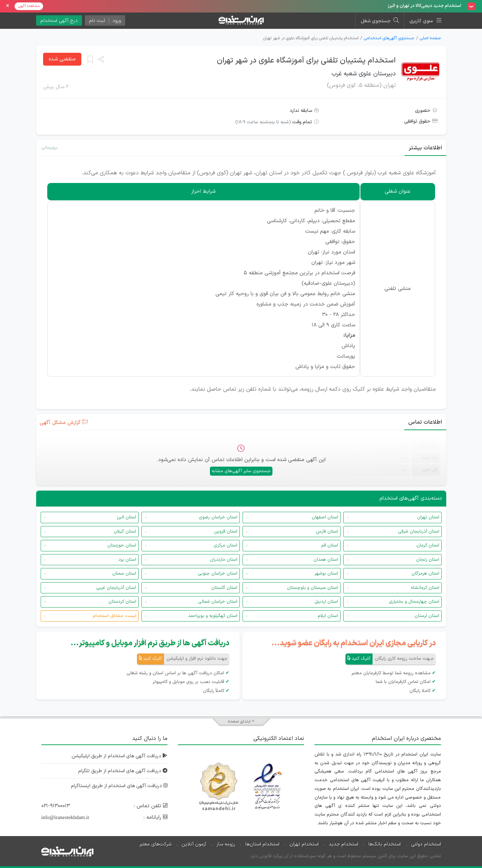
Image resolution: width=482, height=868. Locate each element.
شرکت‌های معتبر (155, 844)
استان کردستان (122, 602)
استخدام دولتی (426, 844)
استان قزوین (226, 532)
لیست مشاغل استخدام (115, 616)
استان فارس (327, 532)
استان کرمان (428, 545)
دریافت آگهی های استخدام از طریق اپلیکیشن (120, 756)
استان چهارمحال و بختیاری (414, 602)
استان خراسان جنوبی (218, 574)
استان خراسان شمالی (218, 602)
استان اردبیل (326, 602)
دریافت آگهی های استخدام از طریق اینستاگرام (119, 786)
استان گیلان (125, 532)
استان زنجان (428, 560)
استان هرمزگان (425, 574)
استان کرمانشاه (425, 588)
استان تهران (428, 517)
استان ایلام (328, 616)
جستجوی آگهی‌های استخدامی (389, 38)
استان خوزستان (122, 545)
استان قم (330, 545)
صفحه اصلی (430, 38)
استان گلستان (224, 588)
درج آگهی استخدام (59, 21)
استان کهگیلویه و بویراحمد (213, 616)
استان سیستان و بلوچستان (313, 588)
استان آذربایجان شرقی (419, 532)
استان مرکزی (226, 545)
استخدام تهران (304, 844)
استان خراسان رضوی (218, 517)
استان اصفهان (325, 517)
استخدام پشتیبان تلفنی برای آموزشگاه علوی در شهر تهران (306, 61)
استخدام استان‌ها (262, 844)
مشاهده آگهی (29, 6)
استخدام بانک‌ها (385, 844)
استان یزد (127, 560)
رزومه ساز (226, 844)
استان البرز (126, 517)
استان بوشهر (326, 574)
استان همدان (326, 560)
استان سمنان (124, 574)
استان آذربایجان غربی (116, 588)
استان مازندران (224, 560)
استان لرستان (427, 616)
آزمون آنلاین (194, 844)
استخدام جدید (344, 844)
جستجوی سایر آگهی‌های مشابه (241, 471)
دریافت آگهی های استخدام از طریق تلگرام (123, 771)
